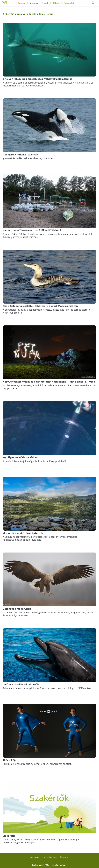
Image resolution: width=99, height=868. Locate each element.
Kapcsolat (69, 3)
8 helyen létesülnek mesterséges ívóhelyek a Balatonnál (37, 79)
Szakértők (9, 836)
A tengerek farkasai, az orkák (20, 155)
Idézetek (34, 3)
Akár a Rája (10, 760)
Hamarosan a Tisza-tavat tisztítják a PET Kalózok (32, 230)
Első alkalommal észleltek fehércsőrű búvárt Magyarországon (40, 306)
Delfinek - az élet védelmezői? (21, 684)
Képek (45, 3)
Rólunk (56, 3)
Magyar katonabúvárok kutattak (23, 533)
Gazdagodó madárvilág (17, 609)
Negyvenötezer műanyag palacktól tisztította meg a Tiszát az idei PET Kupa (49, 382)
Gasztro (21, 3)
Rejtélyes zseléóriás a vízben (20, 457)
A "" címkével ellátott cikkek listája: (28, 14)
